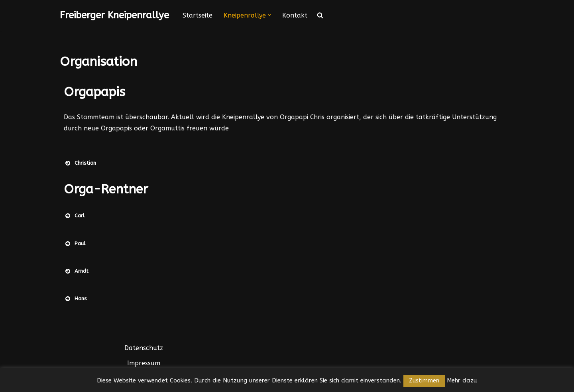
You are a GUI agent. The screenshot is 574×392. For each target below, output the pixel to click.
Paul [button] (75, 244)
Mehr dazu (462, 380)
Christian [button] (80, 163)
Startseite (198, 15)
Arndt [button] (76, 271)
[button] (269, 15)
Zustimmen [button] (424, 381)
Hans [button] (75, 299)
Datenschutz (144, 348)
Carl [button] (74, 216)
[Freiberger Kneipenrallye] (114, 15)
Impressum (144, 363)
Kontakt (295, 15)
